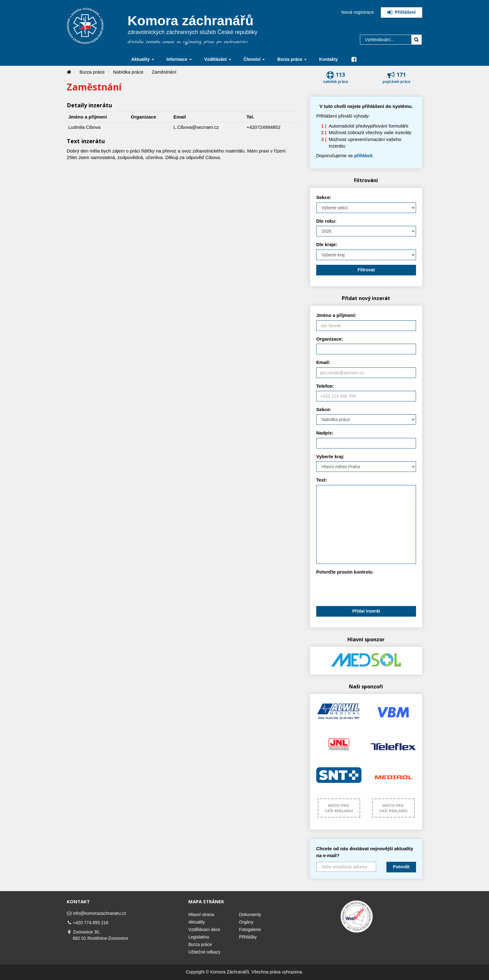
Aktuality (197, 922)
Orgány (246, 922)
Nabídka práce (128, 72)
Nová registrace (358, 12)
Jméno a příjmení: (336, 315)
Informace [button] (179, 59)
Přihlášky (248, 937)
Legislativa (199, 937)
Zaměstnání (164, 72)
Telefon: (325, 386)
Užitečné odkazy (204, 952)
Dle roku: (326, 221)
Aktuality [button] (143, 59)
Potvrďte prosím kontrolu (344, 572)
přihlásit (363, 155)
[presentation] (364, 589)
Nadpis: (325, 433)
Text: (322, 480)
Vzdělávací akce (204, 929)
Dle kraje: (327, 244)
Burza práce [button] (292, 59)
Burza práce (92, 72)
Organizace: (330, 339)
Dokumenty (250, 915)
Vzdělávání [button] (218, 59)
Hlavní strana (201, 915)
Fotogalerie (250, 929)
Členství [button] (254, 59)
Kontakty (328, 59)
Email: (323, 362)
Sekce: (324, 197)
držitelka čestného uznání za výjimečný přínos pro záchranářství (188, 42)
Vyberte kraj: (330, 456)
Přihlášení (402, 12)
